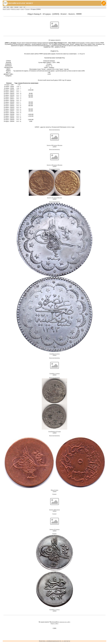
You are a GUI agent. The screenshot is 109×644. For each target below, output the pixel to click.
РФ (24, 7)
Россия (16, 7)
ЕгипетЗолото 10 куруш (54, 522)
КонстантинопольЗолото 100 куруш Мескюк (54, 158)
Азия (22, 9)
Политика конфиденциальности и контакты (54, 641)
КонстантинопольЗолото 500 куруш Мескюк (54, 138)
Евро (12, 7)
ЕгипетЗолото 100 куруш (54, 503)
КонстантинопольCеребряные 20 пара (54, 405)
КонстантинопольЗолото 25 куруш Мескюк (54, 184)
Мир (8, 7)
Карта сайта (6, 9)
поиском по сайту (65, 622)
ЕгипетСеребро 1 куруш (54, 572)
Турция (27, 9)
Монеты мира (15, 9)
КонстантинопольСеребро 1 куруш (54, 366)
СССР (21, 7)
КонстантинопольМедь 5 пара (54, 464)
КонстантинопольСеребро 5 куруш (54, 279)
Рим (5, 7)
